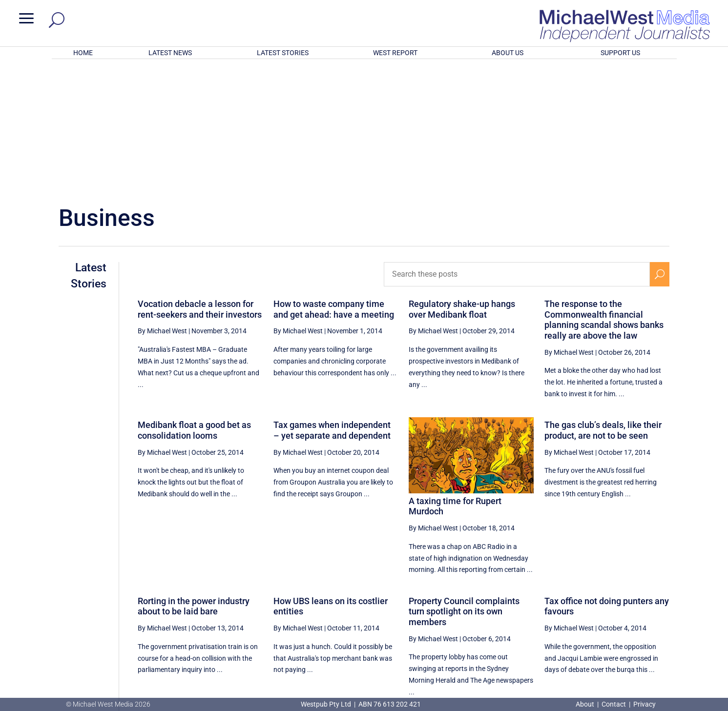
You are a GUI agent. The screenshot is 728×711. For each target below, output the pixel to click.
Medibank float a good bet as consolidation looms (194, 302)
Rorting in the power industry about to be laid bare (194, 478)
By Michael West (162, 203)
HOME (83, 53)
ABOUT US (508, 53)
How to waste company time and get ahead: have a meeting (334, 181)
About (586, 704)
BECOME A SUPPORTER (677, 644)
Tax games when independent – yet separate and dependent (332, 302)
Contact (614, 704)
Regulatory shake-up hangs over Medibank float (462, 181)
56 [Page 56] (612, 607)
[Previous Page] (515, 607)
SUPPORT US (620, 53)
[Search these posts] (517, 146)
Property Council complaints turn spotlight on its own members (464, 484)
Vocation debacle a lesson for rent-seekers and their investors (200, 181)
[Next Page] (659, 607)
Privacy (645, 704)
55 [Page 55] (587, 607)
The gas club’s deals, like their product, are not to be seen (603, 302)
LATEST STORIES (283, 53)
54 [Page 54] (562, 607)
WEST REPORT (395, 53)
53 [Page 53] (538, 607)
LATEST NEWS (170, 53)
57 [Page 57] (637, 607)
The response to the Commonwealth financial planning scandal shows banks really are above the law (604, 192)
